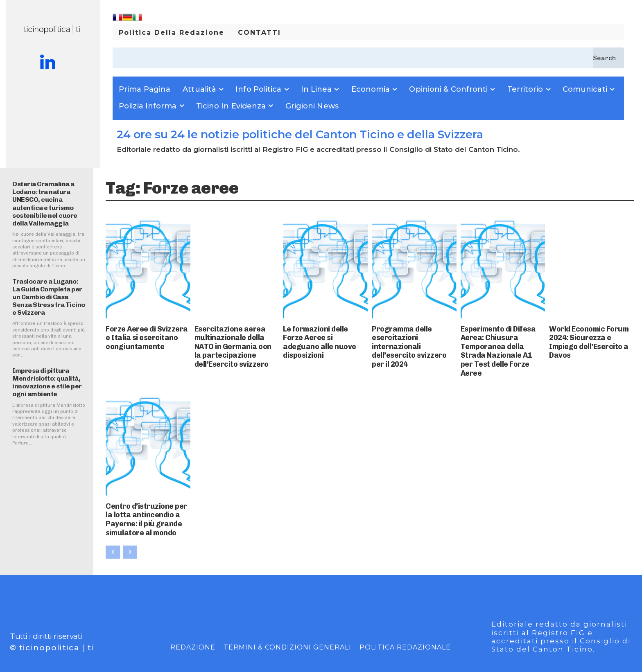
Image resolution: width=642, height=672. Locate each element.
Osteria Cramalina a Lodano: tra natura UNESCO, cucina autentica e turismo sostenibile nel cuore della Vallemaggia (45, 204)
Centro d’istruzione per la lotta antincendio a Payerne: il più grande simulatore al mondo (147, 497)
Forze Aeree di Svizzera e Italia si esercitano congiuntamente (141, 335)
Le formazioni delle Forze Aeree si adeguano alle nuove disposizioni (323, 335)
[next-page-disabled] (130, 525)
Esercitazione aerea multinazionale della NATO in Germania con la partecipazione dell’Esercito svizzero (234, 342)
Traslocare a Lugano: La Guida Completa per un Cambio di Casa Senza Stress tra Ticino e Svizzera (49, 297)
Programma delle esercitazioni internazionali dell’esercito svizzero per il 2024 (410, 338)
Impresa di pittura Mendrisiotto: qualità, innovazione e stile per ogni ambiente (47, 382)
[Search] (608, 58)
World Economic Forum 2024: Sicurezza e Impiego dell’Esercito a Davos (589, 335)
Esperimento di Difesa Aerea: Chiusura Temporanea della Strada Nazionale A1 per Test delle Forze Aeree (502, 338)
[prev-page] (113, 525)
